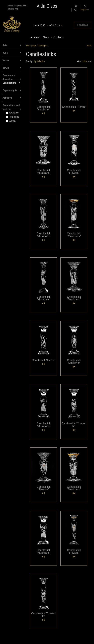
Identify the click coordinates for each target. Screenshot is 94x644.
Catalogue (39, 25)
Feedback (83, 25)
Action (11, 121)
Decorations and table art (12, 106)
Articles (35, 37)
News (46, 37)
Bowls (12, 68)
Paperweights (12, 90)
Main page (31, 45)
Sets (12, 45)
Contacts (59, 37)
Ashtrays (12, 98)
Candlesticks (11, 83)
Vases (12, 60)
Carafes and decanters (12, 76)
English (85, 10)
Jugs (12, 53)
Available (12, 113)
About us (54, 25)
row (90, 61)
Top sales (12, 117)
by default (40, 61)
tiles (85, 61)
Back (89, 45)
